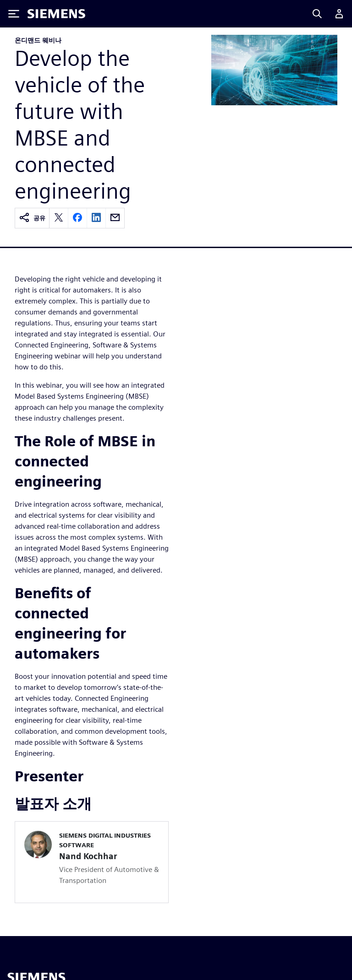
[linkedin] (96, 218)
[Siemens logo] (56, 14)
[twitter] (59, 218)
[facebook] (77, 218)
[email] (115, 218)
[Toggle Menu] (14, 14)
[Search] (317, 14)
